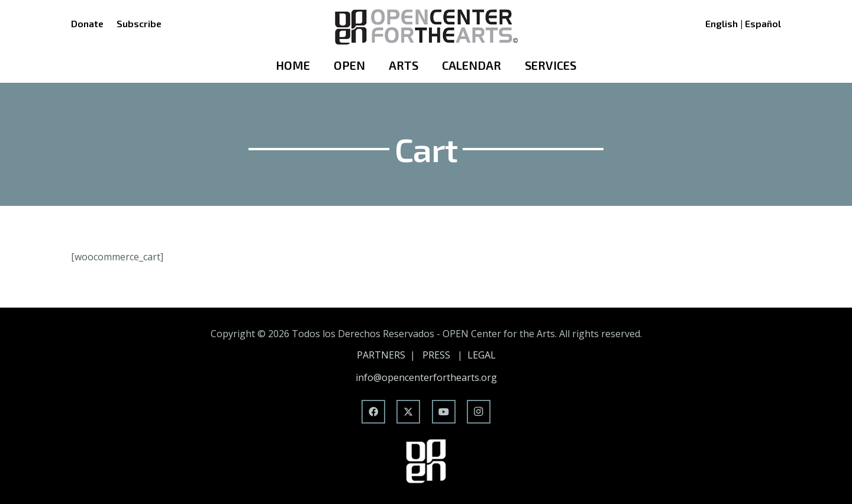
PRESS (436, 355)
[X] (408, 412)
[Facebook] (373, 412)
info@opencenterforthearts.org (426, 377)
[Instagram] (479, 412)
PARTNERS (381, 355)
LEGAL (482, 355)
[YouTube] (444, 412)
